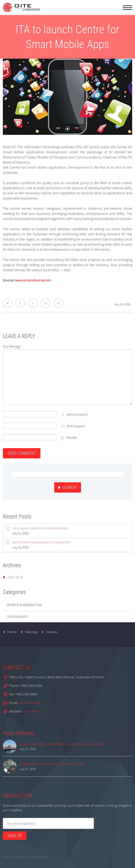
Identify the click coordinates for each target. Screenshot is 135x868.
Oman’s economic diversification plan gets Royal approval (62, 744)
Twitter (8, 303)
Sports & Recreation (24, 605)
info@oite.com (30, 703)
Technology (17, 617)
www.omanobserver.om (33, 280)
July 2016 (15, 577)
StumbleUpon (58, 303)
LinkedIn (46, 303)
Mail (76, 426)
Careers (52, 632)
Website (71, 438)
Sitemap (31, 632)
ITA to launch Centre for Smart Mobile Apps (40, 528)
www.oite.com (33, 711)
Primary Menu (127, 8)
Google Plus (33, 303)
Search (69, 487)
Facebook (20, 303)
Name (77, 414)
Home (12, 632)
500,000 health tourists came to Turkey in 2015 (41, 542)
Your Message (12, 346)
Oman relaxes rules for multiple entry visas (51, 764)
